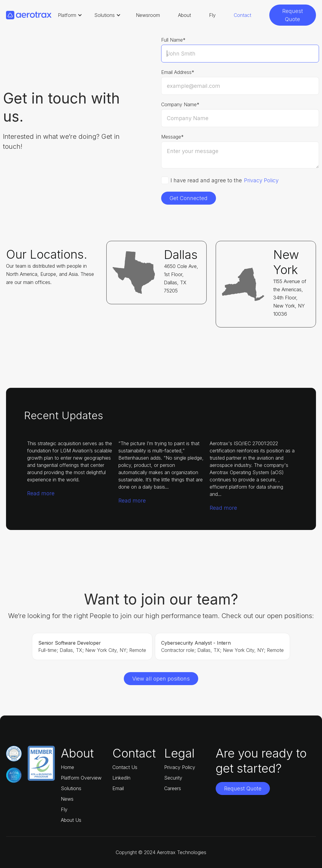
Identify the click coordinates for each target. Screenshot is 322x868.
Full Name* (173, 40)
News (67, 799)
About (184, 15)
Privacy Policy (261, 180)
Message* (172, 137)
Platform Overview (81, 778)
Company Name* (180, 104)
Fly (212, 15)
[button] (70, 15)
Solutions (71, 788)
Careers (173, 788)
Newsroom (148, 15)
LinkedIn (121, 778)
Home (67, 767)
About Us (71, 820)
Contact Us (125, 767)
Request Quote (293, 15)
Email (118, 788)
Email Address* (178, 72)
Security (173, 778)
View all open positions (161, 679)
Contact (242, 15)
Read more (41, 493)
